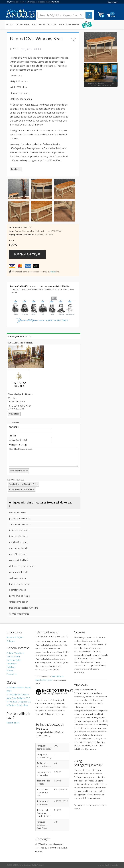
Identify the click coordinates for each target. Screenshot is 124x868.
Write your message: (18, 445)
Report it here (13, 723)
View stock (14, 414)
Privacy (10, 670)
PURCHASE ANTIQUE (27, 254)
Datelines (11, 667)
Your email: (14, 427)
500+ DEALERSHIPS (69, 24)
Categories (22, 24)
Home (9, 24)
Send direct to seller (19, 471)
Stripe (53, 272)
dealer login (113, 2)
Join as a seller (13, 657)
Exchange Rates (14, 660)
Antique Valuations (44, 24)
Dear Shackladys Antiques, (43, 457)
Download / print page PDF (22, 489)
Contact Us (12, 674)
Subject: (12, 436)
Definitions (12, 663)
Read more (16, 169)
